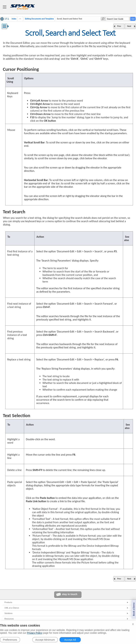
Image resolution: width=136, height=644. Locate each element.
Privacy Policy (35, 633)
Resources (9, 619)
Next (129, 26)
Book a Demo (134, 609)
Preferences (10, 640)
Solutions (8, 613)
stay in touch (70, 594)
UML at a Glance (12, 608)
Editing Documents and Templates (39, 19)
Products (8, 602)
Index (14, 19)
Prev (119, 26)
